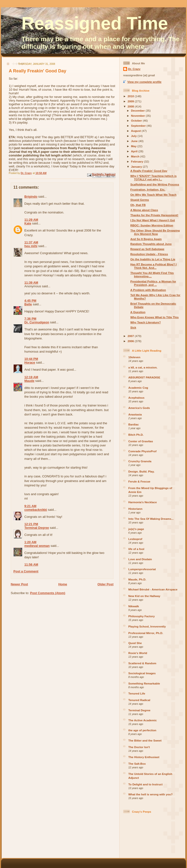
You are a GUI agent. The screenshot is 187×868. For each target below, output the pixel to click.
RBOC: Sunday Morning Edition (152, 225)
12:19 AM (31, 377)
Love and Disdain (140, 559)
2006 (131, 341)
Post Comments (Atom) (48, 593)
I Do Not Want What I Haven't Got (153, 220)
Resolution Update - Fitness (149, 254)
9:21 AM (30, 506)
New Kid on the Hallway (144, 596)
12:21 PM (31, 524)
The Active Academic (143, 720)
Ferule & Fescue (139, 481)
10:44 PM (31, 359)
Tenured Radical (139, 700)
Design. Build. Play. (141, 471)
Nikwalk (134, 606)
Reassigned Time (95, 23)
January (137, 167)
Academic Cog (138, 388)
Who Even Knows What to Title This (154, 317)
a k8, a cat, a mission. (143, 367)
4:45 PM (30, 301)
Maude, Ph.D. (137, 579)
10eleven (134, 357)
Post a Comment (26, 571)
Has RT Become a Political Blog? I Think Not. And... (153, 266)
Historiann (135, 509)
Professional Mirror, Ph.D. (146, 633)
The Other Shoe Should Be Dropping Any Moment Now (155, 232)
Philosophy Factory (141, 616)
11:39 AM (31, 283)
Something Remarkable (144, 683)
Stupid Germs (140, 200)
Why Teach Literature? (145, 322)
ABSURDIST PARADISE (144, 377)
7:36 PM (30, 319)
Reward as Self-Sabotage (147, 249)
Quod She (135, 643)
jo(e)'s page (136, 529)
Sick (133, 327)
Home (63, 584)
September (139, 126)
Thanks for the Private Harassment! (154, 215)
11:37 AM (31, 242)
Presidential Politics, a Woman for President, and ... (153, 283)
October (137, 121)
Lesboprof (135, 539)
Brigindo (31, 197)
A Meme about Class (144, 210)
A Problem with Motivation (148, 290)
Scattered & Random (142, 663)
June (135, 141)
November (138, 116)
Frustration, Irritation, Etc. (148, 189)
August (136, 131)
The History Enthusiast (144, 757)
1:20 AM (30, 542)
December (138, 111)
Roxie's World (138, 653)
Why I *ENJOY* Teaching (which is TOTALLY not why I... (153, 178)
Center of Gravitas (141, 441)
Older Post (105, 584)
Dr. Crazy (134, 69)
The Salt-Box (137, 764)
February (137, 161)
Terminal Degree (37, 528)
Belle (28, 304)
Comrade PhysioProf (142, 451)
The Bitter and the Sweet (145, 740)
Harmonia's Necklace (143, 502)
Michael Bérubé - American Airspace (153, 589)
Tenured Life (137, 693)
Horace (30, 362)
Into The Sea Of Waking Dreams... (151, 519)
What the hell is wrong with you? (150, 794)
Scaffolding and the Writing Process (155, 184)
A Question (138, 312)
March (136, 156)
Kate (28, 223)
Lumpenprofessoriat (142, 569)
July (134, 136)
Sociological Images (142, 673)
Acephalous (136, 398)
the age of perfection (142, 730)
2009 (131, 101)
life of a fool (136, 549)
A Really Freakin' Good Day (149, 171)
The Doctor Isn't (139, 747)
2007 (131, 336)
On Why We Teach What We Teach (153, 195)
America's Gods (139, 408)
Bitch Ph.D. (136, 435)
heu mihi (31, 246)
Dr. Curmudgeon (37, 322)
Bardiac (134, 424)
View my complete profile (144, 82)
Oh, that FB (138, 205)
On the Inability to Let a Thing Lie (153, 259)
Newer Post (19, 584)
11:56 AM (31, 564)
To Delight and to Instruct (145, 784)
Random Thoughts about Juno (151, 244)
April (135, 151)
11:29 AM (31, 220)
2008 (131, 106)
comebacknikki (36, 510)
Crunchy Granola (140, 461)
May (134, 146)
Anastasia (135, 414)
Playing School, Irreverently (147, 626)
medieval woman (37, 546)
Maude (29, 381)
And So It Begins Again (146, 239)
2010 (131, 96)
